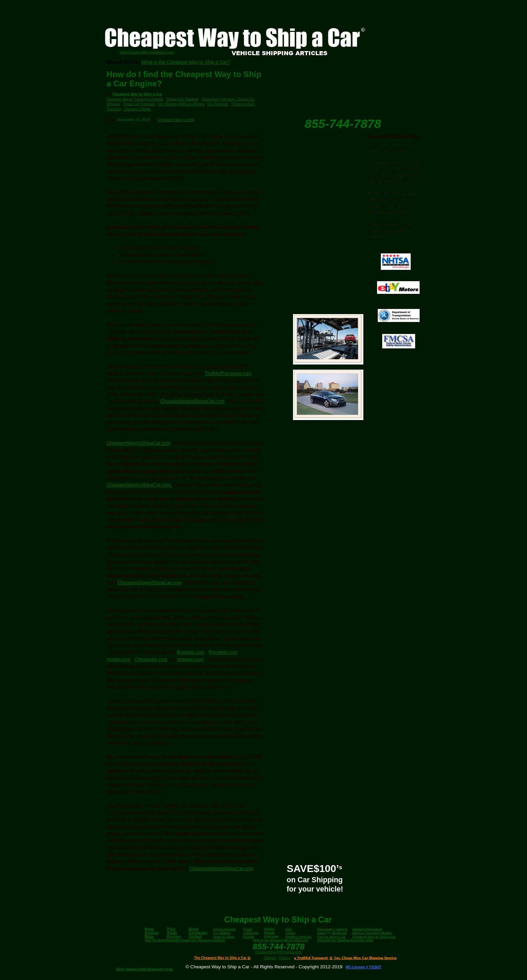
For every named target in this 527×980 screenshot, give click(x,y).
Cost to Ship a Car (332, 937)
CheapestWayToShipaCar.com (279, 952)
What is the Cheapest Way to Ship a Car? (186, 62)
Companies (198, 933)
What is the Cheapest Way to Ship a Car (281, 940)
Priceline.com (223, 652)
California (251, 933)
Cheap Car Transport (139, 104)
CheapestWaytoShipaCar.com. (139, 485)
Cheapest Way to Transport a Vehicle (135, 99)
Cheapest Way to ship (176, 120)
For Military (222, 933)
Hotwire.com (190, 659)
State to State (224, 937)
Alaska (270, 929)
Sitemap (270, 958)
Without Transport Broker (372, 933)
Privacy (285, 958)
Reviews (174, 937)
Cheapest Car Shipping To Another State (345, 940)
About (194, 929)
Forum (291, 933)
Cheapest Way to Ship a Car (137, 94)
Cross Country (225, 929)
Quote (172, 933)
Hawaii (269, 933)
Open (322, 933)
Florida (249, 937)
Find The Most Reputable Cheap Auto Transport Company (185, 940)
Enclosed (339, 933)
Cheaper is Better (138, 109)
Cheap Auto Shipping (182, 99)
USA (289, 929)
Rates (150, 937)
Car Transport (218, 104)
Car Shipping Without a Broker (181, 104)
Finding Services (299, 937)
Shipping (113, 104)
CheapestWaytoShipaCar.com (192, 401)
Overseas (272, 936)
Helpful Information (367, 929)
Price (171, 929)
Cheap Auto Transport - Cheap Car (228, 99)
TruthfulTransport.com (228, 373)
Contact (195, 937)
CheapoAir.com (151, 659)
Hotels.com (119, 659)
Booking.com (191, 652)
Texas (248, 929)
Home (150, 929)
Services (152, 933)
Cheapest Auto (243, 104)
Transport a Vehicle (332, 929)
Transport (114, 109)
